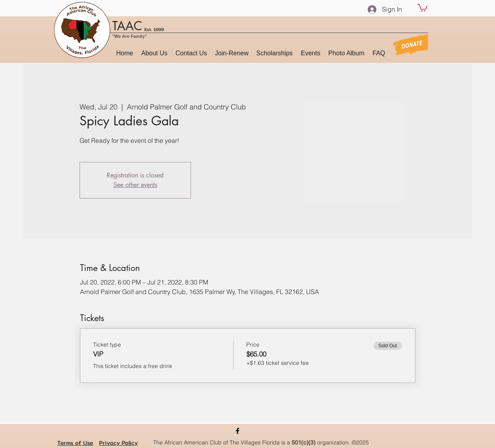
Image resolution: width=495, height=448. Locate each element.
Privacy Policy (118, 443)
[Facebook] (238, 431)
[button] (422, 7)
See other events (135, 185)
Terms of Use (75, 443)
